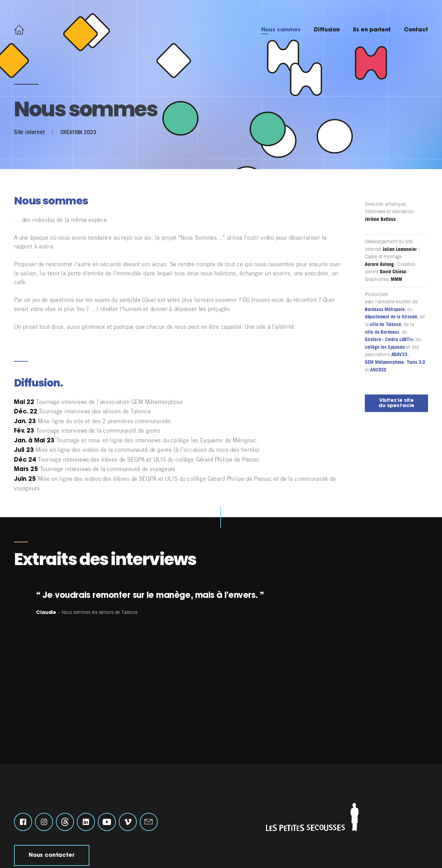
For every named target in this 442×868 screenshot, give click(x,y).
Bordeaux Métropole (385, 309)
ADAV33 (399, 354)
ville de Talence (385, 324)
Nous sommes (281, 30)
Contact (416, 30)
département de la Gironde (391, 317)
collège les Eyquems (385, 347)
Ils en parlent (372, 30)
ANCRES (378, 370)
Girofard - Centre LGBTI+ (389, 339)
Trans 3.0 (416, 362)
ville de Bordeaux (382, 332)
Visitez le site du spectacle (396, 403)
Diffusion (327, 30)
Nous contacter (52, 855)
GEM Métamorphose (384, 362)
